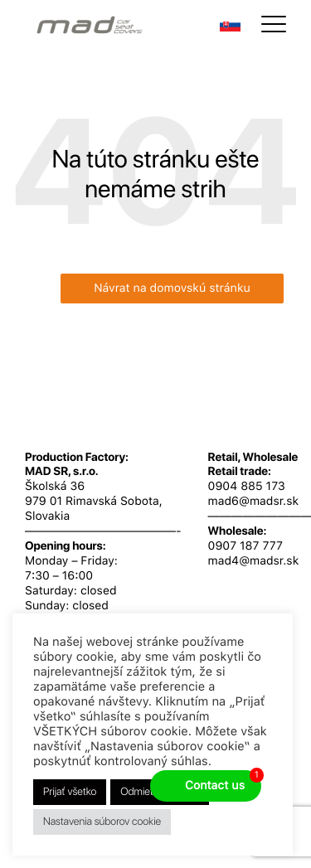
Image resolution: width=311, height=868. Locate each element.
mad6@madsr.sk (254, 502)
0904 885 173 (247, 487)
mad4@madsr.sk (254, 561)
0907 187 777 (245, 546)
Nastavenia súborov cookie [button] (102, 822)
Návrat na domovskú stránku (172, 289)
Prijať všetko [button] (70, 792)
